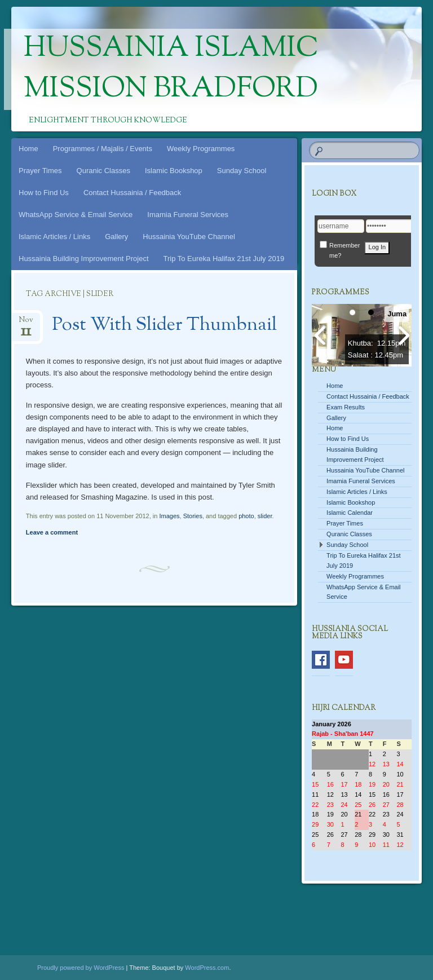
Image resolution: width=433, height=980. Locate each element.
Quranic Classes (103, 171)
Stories (193, 516)
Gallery (116, 237)
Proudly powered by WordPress (81, 968)
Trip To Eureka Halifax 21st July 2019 (224, 259)
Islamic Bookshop (174, 171)
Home (28, 149)
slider (265, 516)
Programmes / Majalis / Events (103, 149)
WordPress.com (207, 968)
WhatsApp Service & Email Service (76, 215)
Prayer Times (40, 171)
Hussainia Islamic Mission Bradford (171, 69)
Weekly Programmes (201, 149)
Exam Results (346, 407)
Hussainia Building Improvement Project (84, 259)
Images (169, 516)
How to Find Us (44, 193)
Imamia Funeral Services (188, 215)
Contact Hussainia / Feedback (132, 193)
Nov (26, 323)
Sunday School (242, 171)
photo (246, 516)
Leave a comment (52, 532)
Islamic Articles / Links (54, 237)
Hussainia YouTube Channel (189, 237)
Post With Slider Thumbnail (164, 325)
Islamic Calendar (350, 513)
